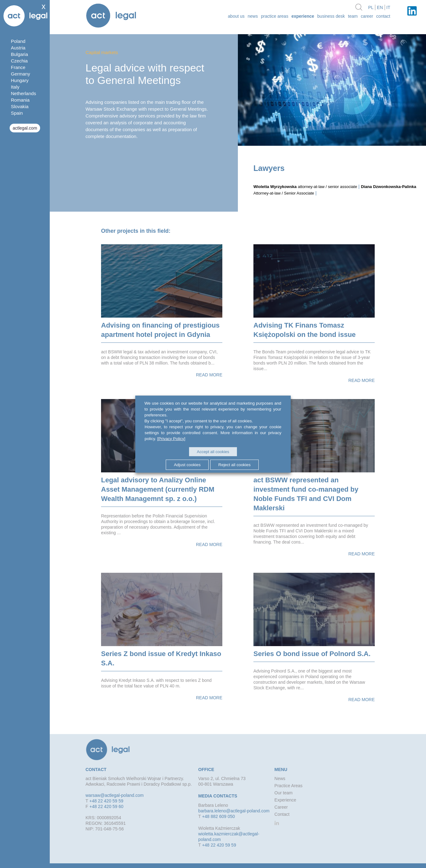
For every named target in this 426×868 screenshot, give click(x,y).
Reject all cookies (234, 465)
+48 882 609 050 (219, 816)
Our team (284, 793)
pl (371, 7)
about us (236, 16)
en (380, 7)
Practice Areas (275, 16)
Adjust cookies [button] (187, 465)
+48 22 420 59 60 (106, 806)
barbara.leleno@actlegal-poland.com (234, 811)
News (253, 16)
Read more (209, 375)
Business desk (331, 16)
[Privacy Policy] (171, 438)
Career (367, 16)
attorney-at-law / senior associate (305, 187)
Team (353, 16)
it (388, 7)
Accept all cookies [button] (213, 452)
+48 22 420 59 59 (106, 801)
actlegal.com (25, 128)
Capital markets (102, 52)
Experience (303, 16)
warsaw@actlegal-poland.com (115, 795)
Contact (383, 16)
